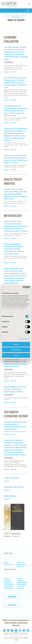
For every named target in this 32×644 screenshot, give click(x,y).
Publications (15, 16)
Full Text (14, 72)
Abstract (7, 72)
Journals (23, 16)
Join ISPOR (12, 605)
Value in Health (17, 17)
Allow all (16, 344)
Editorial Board (10, 496)
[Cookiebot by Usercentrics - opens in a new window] (23, 287)
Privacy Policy (21, 584)
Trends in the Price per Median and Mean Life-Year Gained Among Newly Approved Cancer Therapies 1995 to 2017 (15, 194)
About (6, 563)
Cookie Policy (8, 586)
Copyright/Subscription (14, 487)
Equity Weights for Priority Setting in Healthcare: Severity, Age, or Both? (15, 389)
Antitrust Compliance (8, 581)
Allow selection (16, 350)
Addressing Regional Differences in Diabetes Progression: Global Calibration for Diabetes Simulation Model (14, 249)
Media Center (9, 564)
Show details (23, 339)
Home (7, 16)
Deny (16, 355)
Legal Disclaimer (22, 582)
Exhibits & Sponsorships (21, 563)
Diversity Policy (9, 588)
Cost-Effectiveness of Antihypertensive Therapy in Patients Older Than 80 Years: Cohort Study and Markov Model (16, 111)
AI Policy (7, 579)
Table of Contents (11, 478)
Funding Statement (20, 580)
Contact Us (20, 566)
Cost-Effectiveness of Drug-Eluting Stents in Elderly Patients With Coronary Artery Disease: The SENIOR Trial (15, 83)
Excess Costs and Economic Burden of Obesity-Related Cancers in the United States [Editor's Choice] (16, 159)
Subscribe (12, 597)
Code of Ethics (9, 584)
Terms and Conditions (20, 587)
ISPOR (16, 633)
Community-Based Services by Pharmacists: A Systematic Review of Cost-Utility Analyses (15, 425)
